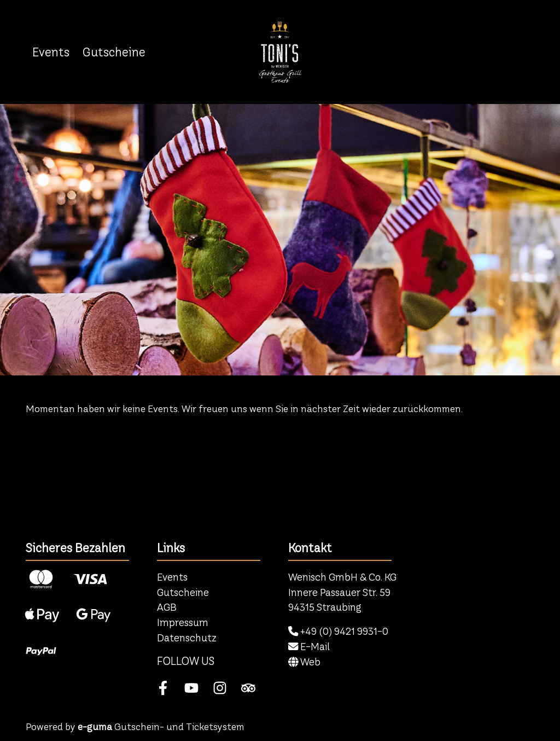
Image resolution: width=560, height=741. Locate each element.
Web (304, 662)
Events (51, 52)
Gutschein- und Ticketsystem (161, 726)
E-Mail (309, 647)
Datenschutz (187, 638)
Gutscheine (114, 52)
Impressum (183, 623)
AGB (167, 607)
